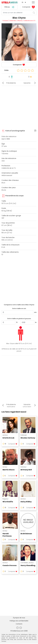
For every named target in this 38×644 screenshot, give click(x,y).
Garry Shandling (28, 566)
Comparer (29, 7)
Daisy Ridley (26, 502)
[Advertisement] (19, 108)
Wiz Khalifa (8, 502)
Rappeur (5, 499)
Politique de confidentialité (19, 621)
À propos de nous (19, 618)
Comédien (24, 563)
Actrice (5, 435)
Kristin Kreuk (8, 438)
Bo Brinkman (26, 534)
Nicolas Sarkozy (28, 438)
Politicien (24, 435)
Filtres (9, 7)
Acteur (5, 467)
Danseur (24, 467)
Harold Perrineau (7, 535)
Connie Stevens (10, 566)
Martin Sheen (9, 470)
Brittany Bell (26, 470)
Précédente (9, 83)
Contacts (19, 624)
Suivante (30, 83)
